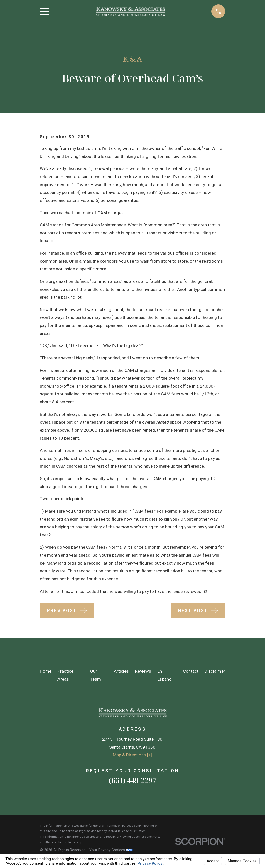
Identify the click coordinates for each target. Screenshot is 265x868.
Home (46, 671)
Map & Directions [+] (132, 755)
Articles (121, 671)
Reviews (143, 671)
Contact (191, 671)
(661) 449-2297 (132, 780)
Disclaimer (215, 671)
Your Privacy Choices (111, 850)
